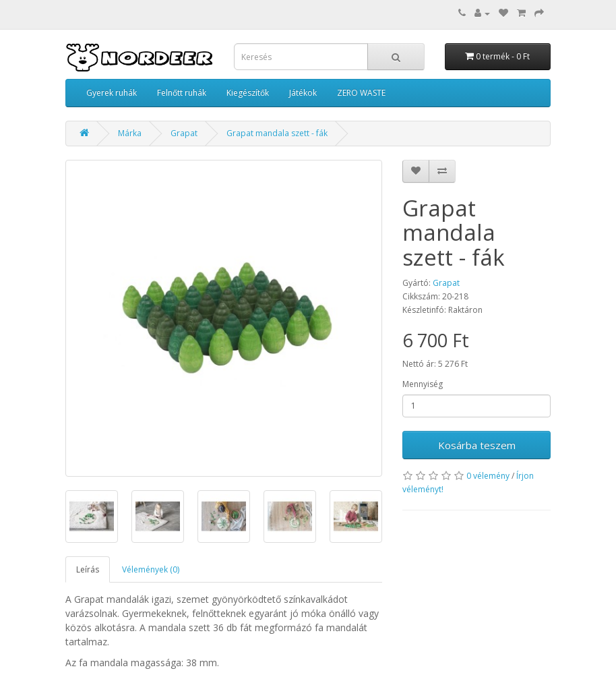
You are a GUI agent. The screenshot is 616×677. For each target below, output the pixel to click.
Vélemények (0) (151, 569)
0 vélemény (488, 476)
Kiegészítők (248, 93)
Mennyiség (423, 384)
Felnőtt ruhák (182, 93)
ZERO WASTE (361, 93)
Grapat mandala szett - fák (277, 133)
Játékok (303, 93)
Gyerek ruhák (112, 93)
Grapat (184, 133)
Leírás (88, 569)
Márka (130, 133)
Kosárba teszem (477, 445)
